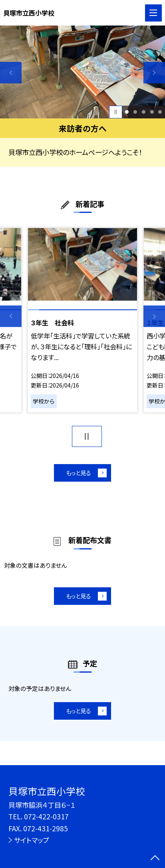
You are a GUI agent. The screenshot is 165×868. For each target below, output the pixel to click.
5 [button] (160, 112)
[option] (82, 72)
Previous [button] (11, 73)
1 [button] (127, 112)
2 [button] (135, 112)
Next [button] (154, 73)
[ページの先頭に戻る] (155, 858)
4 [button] (152, 112)
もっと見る (78, 474)
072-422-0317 (46, 816)
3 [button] (143, 112)
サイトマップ (32, 840)
